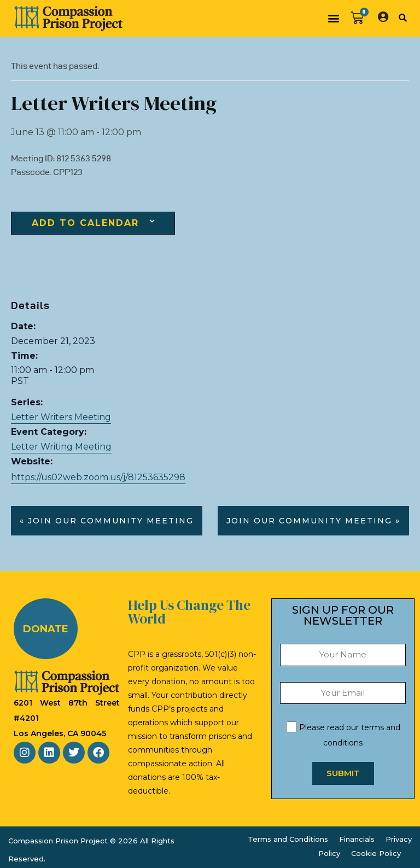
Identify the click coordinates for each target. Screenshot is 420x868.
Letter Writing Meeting (61, 447)
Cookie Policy (376, 853)
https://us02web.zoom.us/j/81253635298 (98, 477)
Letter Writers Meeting (61, 417)
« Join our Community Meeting (107, 521)
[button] (333, 18)
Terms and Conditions (288, 839)
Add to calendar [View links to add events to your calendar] (85, 223)
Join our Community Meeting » (313, 521)
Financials (357, 839)
